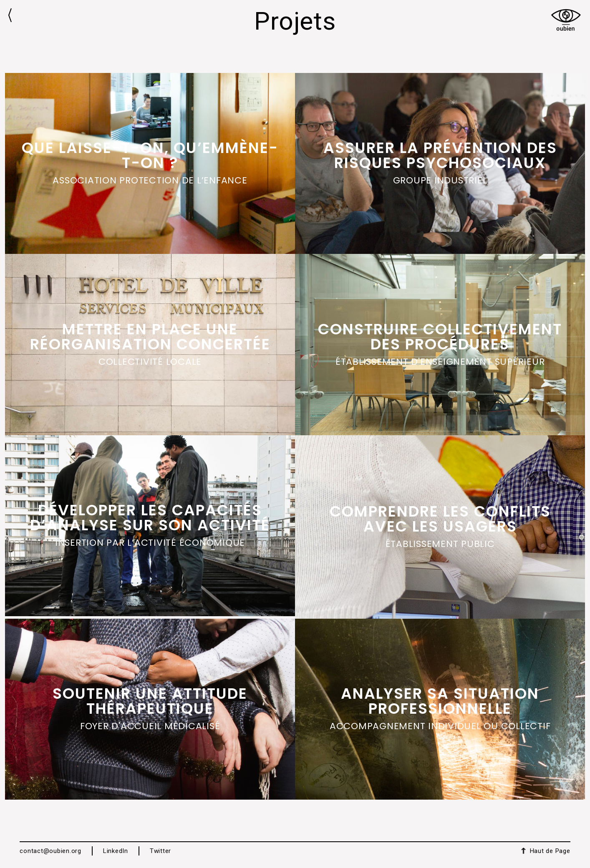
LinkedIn (116, 851)
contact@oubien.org (50, 851)
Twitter (160, 851)
